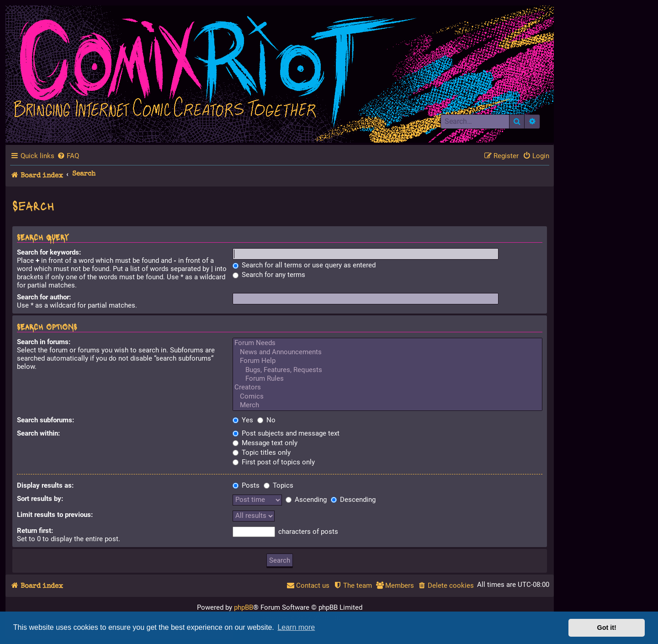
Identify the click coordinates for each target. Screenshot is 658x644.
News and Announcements (388, 352)
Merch (388, 405)
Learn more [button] (296, 627)
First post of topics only (274, 462)
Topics (279, 485)
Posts (246, 485)
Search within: (38, 433)
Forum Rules (388, 379)
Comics (388, 397)
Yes (243, 420)
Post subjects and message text (286, 433)
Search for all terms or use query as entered (304, 265)
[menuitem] (68, 156)
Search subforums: (45, 420)
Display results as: (45, 485)
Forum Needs (388, 343)
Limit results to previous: (55, 515)
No (266, 420)
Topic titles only (262, 452)
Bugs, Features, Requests (388, 370)
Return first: (35, 531)
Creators (388, 387)
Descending (353, 500)
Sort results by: (40, 499)
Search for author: (44, 297)
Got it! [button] (607, 628)
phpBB (244, 607)
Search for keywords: (49, 252)
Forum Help (388, 361)
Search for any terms (269, 275)
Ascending (306, 500)
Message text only (265, 443)
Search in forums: (44, 342)
